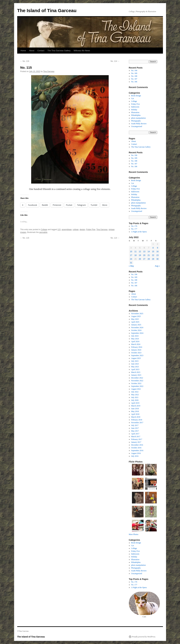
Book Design (136, 96)
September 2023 (137, 355)
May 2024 (135, 339)
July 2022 (135, 392)
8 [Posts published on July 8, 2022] (153, 248)
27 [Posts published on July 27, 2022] (144, 259)
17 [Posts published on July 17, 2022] (131, 255)
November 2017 (137, 423)
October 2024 (136, 330)
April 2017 (135, 434)
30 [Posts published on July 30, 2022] (157, 259)
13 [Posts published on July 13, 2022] (144, 252)
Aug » (157, 266)
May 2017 (135, 431)
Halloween (135, 107)
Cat (132, 98)
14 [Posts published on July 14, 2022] (149, 252)
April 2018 (135, 414)
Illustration (135, 112)
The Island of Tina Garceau (47, 10)
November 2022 (137, 381)
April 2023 (135, 369)
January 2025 (136, 325)
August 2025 (136, 316)
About (32, 51)
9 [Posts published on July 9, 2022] (157, 248)
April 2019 (135, 403)
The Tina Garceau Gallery (59, 51)
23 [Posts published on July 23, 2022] (157, 255)
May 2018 (135, 411)
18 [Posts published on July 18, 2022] (135, 255)
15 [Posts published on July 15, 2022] (153, 252)
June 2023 (135, 364)
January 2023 (136, 375)
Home (23, 51)
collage (76, 230)
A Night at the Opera (139, 232)
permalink (43, 232)
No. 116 (25, 61)
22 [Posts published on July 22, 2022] (153, 255)
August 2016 (136, 453)
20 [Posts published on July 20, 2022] (144, 255)
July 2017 (135, 425)
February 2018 (137, 420)
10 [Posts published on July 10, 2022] (131, 252)
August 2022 (136, 389)
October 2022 (136, 383)
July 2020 (135, 400)
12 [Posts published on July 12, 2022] (140, 252)
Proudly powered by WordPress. (144, 637)
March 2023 (136, 372)
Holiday (134, 110)
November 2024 (137, 328)
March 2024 (136, 344)
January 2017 (136, 442)
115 (59, 230)
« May (131, 266)
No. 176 (134, 226)
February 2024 (137, 347)
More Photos (134, 534)
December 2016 (137, 445)
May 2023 (135, 367)
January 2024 (136, 350)
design (82, 230)
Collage (44, 230)
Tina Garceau (49, 71)
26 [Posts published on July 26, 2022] (140, 259)
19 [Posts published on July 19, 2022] (140, 255)
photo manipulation (138, 118)
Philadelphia (136, 115)
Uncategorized (137, 126)
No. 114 (115, 61)
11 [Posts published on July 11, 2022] (135, 252)
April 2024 (135, 341)
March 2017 (136, 437)
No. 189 (134, 73)
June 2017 (135, 428)
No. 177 (134, 229)
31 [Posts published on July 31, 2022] (131, 263)
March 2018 (136, 417)
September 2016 (137, 451)
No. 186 (134, 82)
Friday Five (91, 230)
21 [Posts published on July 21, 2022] (149, 255)
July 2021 (135, 397)
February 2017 (137, 439)
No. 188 (134, 76)
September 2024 (137, 333)
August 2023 (136, 358)
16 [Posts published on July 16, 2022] (157, 252)
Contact (41, 51)
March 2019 (136, 406)
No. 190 (134, 71)
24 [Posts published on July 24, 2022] (131, 259)
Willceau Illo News (82, 51)
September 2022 (137, 386)
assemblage (67, 230)
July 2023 (135, 361)
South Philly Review (139, 124)
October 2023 (136, 353)
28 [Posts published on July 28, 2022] (149, 259)
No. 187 (134, 79)
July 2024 (135, 336)
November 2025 (137, 314)
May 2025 (135, 319)
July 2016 (135, 456)
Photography (136, 121)
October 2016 (136, 448)
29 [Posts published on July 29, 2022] (153, 259)
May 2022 (135, 395)
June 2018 (135, 409)
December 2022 (137, 378)
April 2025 (135, 322)
